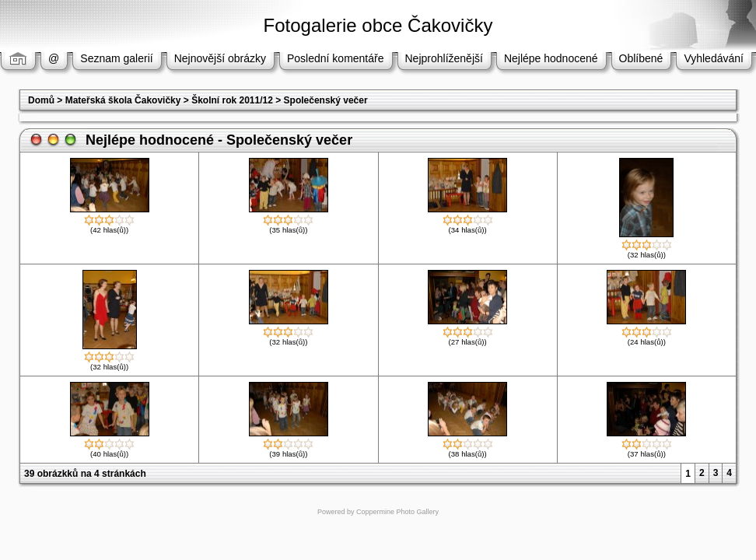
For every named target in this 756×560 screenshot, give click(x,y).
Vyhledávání (714, 58)
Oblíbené (641, 58)
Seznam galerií (116, 58)
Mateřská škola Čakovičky (123, 100)
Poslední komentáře (336, 58)
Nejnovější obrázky (220, 58)
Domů (41, 100)
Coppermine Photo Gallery (397, 512)
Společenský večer (326, 100)
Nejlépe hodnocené (551, 58)
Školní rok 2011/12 (232, 100)
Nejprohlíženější (444, 58)
